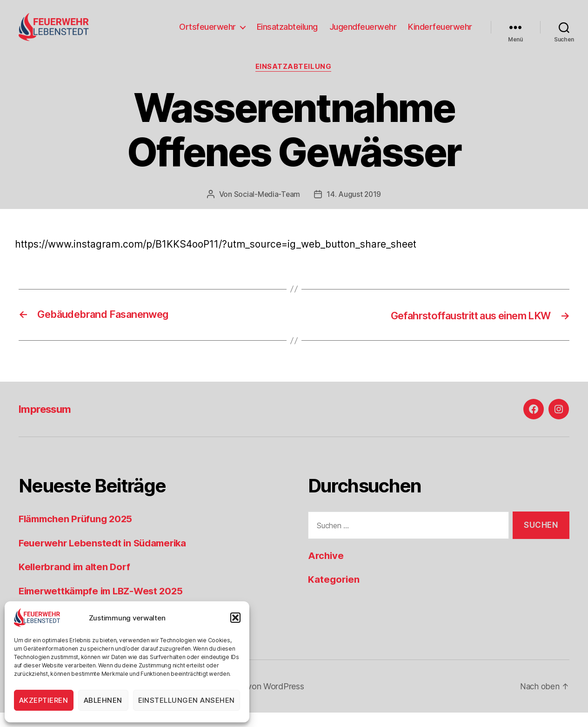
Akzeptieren (44, 700)
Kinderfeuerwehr (440, 34)
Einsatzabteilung (287, 34)
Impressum (47, 424)
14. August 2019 (354, 209)
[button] (235, 618)
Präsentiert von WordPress (254, 701)
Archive (327, 570)
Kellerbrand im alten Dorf (77, 582)
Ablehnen (103, 700)
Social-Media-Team (267, 209)
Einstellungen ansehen (187, 700)
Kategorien (334, 594)
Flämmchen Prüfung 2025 (78, 534)
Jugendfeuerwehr (363, 34)
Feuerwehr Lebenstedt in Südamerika (107, 557)
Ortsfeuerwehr (207, 34)
